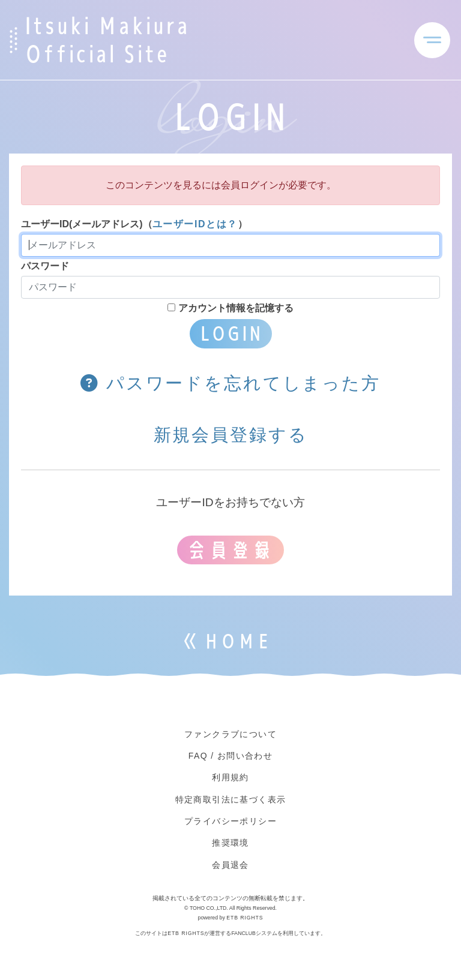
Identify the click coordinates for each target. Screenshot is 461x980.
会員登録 (230, 550)
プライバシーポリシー (230, 821)
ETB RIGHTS (245, 918)
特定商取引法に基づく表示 (231, 799)
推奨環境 (230, 843)
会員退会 (230, 865)
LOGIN (231, 333)
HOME (238, 641)
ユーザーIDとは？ (195, 224)
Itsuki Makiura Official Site (107, 40)
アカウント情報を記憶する (230, 308)
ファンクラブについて (230, 734)
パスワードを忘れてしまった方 (230, 383)
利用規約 (230, 777)
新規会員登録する (231, 435)
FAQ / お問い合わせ (230, 756)
